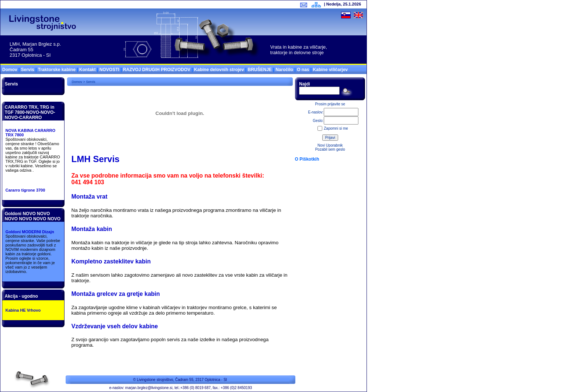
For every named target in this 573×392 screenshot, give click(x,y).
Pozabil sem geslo (330, 149)
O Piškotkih (307, 159)
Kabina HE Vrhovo (23, 310)
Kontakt (88, 70)
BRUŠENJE (260, 70)
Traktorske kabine (57, 70)
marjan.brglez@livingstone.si (149, 388)
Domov (10, 70)
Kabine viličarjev (331, 70)
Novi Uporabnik (330, 145)
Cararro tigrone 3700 (25, 190)
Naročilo (284, 70)
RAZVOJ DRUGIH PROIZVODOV (157, 70)
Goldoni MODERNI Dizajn (30, 232)
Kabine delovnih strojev (219, 70)
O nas (303, 70)
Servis (28, 70)
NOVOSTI (110, 70)
